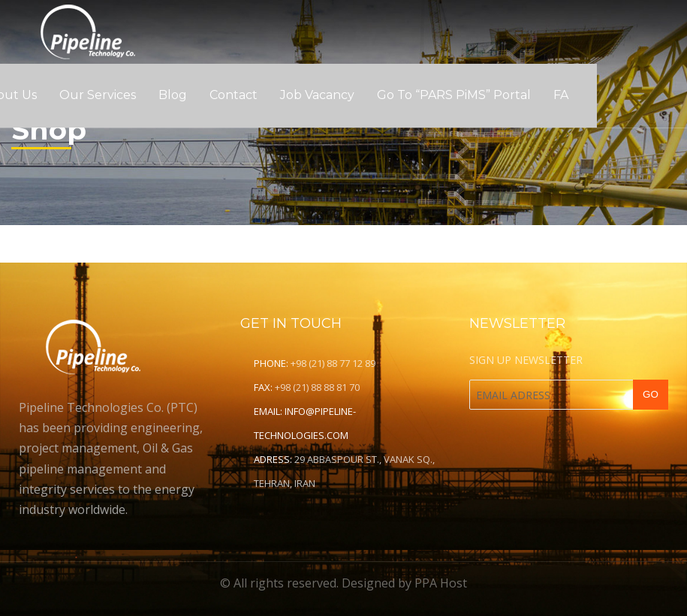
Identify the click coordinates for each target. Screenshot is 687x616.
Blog (173, 95)
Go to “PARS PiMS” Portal (454, 95)
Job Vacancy (317, 95)
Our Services (98, 95)
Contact (234, 95)
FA (561, 95)
